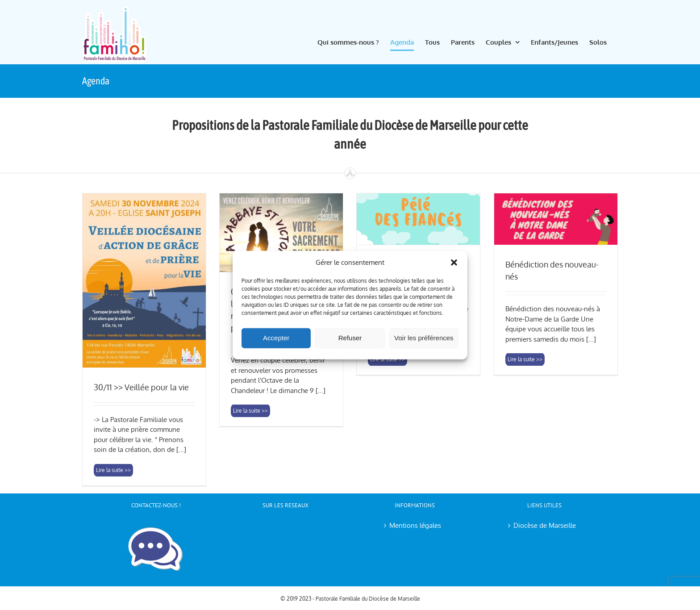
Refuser (350, 338)
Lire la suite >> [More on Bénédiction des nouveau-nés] (525, 470)
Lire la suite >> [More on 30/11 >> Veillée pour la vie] (113, 470)
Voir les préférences (424, 338)
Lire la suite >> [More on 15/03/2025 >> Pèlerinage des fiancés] (387, 470)
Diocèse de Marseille (545, 525)
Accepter (276, 338)
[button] (454, 263)
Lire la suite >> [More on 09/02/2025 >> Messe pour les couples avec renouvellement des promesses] (250, 470)
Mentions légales (415, 525)
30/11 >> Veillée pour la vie (141, 387)
